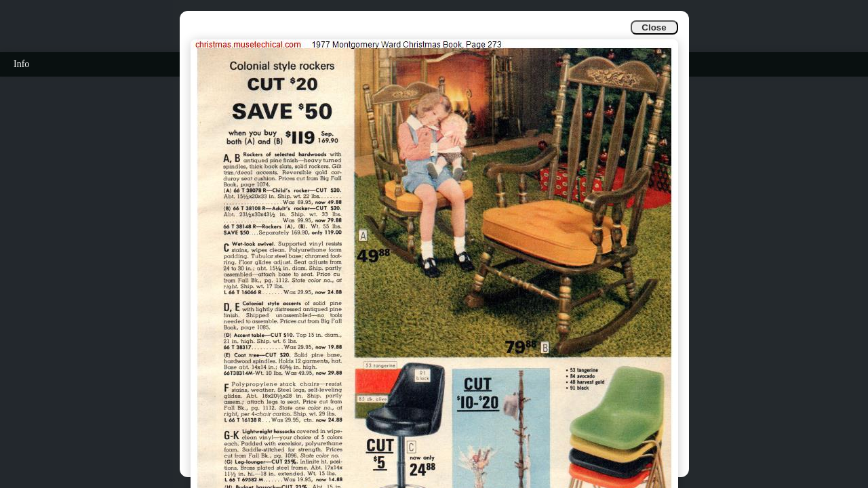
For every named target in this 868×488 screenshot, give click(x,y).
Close (654, 27)
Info (21, 64)
